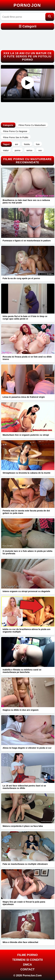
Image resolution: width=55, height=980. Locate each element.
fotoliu (27, 144)
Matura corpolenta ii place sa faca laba (23, 826)
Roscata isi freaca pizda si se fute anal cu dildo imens (27, 358)
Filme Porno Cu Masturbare (32, 125)
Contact (27, 969)
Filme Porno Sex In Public (16, 137)
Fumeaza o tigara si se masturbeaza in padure (27, 241)
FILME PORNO (27, 955)
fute (38, 144)
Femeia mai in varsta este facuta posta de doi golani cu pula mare (26, 512)
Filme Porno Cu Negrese (15, 131)
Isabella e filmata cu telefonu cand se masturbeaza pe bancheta (22, 671)
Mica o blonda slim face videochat (20, 942)
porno (17, 150)
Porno (27, 5)
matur (6, 150)
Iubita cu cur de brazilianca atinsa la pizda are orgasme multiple (27, 630)
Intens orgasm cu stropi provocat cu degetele (26, 591)
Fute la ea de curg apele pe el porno (21, 278)
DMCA (28, 965)
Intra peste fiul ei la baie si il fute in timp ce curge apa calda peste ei (25, 317)
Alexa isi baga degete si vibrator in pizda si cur (27, 748)
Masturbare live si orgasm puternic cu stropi (26, 435)
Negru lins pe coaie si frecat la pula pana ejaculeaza (24, 903)
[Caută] (50, 17)
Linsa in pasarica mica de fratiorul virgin (24, 397)
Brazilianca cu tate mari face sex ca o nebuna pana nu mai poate (26, 201)
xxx (40, 150)
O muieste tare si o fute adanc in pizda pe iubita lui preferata (27, 552)
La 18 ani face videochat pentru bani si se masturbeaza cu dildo (24, 787)
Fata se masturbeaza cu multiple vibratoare (25, 864)
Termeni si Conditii (28, 960)
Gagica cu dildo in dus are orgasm (21, 710)
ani (16, 144)
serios (29, 150)
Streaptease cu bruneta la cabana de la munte (27, 473)
